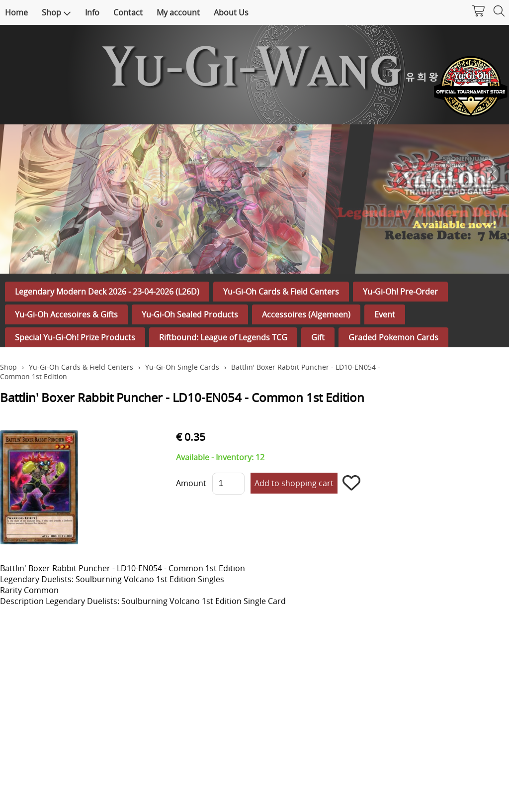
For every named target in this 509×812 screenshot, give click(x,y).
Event (385, 314)
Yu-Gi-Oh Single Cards (182, 367)
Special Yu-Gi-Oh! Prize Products (75, 337)
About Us (231, 12)
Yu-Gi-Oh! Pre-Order (400, 292)
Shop (56, 12)
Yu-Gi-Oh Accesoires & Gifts (66, 314)
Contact (128, 12)
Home (16, 12)
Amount (191, 483)
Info (92, 12)
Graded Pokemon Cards (393, 337)
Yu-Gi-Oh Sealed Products (190, 314)
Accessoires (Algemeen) (306, 314)
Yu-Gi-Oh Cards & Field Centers (281, 292)
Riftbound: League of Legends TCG (223, 337)
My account (178, 12)
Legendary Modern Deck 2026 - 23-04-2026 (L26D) (107, 292)
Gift (318, 337)
